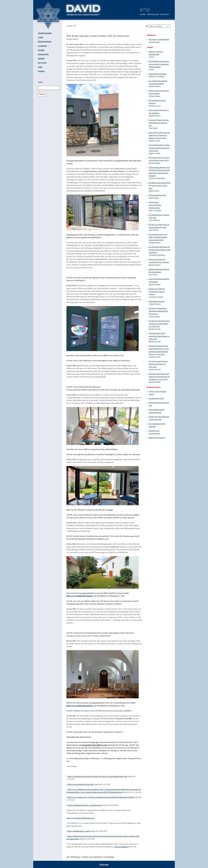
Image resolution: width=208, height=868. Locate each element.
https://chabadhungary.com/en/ (79, 831)
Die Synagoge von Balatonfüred (159, 39)
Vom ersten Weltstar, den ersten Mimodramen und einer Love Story (159, 123)
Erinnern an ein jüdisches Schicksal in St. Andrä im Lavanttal (157, 291)
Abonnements (43, 54)
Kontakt (41, 71)
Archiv (41, 37)
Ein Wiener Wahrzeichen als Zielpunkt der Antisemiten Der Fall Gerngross (158, 311)
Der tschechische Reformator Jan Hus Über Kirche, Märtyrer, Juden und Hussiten (160, 250)
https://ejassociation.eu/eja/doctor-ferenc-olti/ (85, 776)
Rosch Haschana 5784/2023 (158, 74)
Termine (41, 50)
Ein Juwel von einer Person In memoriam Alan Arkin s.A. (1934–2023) (158, 364)
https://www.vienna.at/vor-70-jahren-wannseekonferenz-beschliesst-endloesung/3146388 (101, 797)
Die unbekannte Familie (156, 398)
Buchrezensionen (45, 42)
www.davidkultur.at (121, 847)
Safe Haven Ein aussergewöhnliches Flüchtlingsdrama (155, 205)
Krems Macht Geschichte (157, 301)
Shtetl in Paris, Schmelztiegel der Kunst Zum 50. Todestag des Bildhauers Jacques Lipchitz (159, 135)
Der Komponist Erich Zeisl (157, 195)
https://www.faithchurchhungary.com (80, 818)
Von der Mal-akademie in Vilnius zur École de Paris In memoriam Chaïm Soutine (159, 148)
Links (40, 67)
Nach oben (104, 865)
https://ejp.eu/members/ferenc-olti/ (115, 776)
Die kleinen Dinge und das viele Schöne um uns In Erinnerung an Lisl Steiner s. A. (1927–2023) (159, 377)
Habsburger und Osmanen (157, 438)
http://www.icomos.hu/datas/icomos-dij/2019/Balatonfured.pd (99, 792)
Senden (42, 94)
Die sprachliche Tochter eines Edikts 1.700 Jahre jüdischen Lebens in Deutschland (158, 237)
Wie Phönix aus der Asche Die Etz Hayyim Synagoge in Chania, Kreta (160, 185)
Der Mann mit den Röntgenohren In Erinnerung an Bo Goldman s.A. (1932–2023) (159, 324)
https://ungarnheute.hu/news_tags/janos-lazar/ (85, 805)
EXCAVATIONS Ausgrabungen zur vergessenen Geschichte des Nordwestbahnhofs (159, 64)
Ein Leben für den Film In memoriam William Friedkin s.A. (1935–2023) (159, 336)
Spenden (41, 58)
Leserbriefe (42, 46)
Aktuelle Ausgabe (45, 33)
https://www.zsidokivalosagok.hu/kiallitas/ (84, 789)
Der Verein (42, 63)
